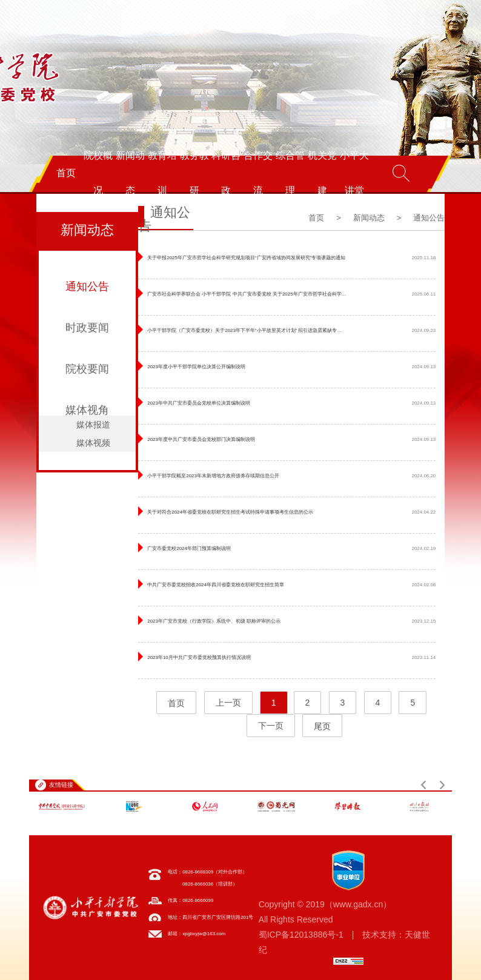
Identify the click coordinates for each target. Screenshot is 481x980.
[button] (423, 785)
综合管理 (290, 173)
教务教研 (194, 173)
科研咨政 (226, 173)
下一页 (271, 726)
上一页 (228, 703)
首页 (66, 173)
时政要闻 (87, 328)
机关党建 (322, 173)
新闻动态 (130, 173)
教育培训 (162, 173)
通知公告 (87, 286)
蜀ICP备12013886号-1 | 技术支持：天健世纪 (345, 942)
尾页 (322, 726)
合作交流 (258, 173)
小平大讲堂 (354, 173)
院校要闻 (87, 369)
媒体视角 (87, 410)
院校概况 (98, 173)
